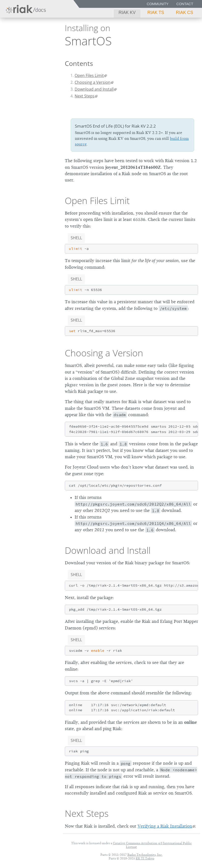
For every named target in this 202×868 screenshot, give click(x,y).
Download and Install (94, 89)
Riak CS (185, 12)
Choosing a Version (93, 82)
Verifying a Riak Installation (165, 826)
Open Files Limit (89, 75)
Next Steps (85, 96)
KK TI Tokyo (145, 858)
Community (158, 4)
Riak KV (127, 12)
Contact (185, 4)
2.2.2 (43, 39)
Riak (19, 39)
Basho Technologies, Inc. (145, 855)
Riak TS (156, 12)
